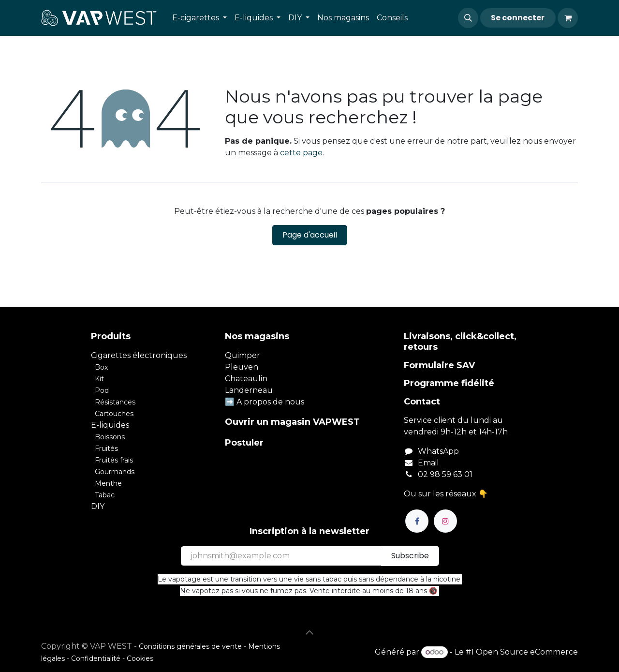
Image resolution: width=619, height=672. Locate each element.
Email (428, 463)
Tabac (105, 495)
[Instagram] (445, 521)
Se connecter (518, 18)
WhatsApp (438, 451)
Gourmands (115, 472)
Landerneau (249, 390)
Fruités (106, 448)
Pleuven (242, 367)
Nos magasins (257, 336)
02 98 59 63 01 (445, 474)
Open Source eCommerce (527, 652)
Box (101, 367)
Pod (102, 390)
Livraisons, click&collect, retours (460, 342)
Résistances (115, 402)
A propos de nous (270, 402)
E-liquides (110, 425)
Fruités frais (114, 460)
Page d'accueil (310, 235)
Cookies (140, 658)
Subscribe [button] (410, 556)
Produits (111, 336)
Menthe (108, 483)
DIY (98, 506)
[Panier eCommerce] (568, 18)
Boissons (110, 437)
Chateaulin (246, 379)
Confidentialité (96, 658)
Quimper (243, 355)
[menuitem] (199, 18)
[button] (468, 18)
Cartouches (114, 414)
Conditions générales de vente (190, 646)
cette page (301, 153)
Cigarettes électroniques (139, 355)
